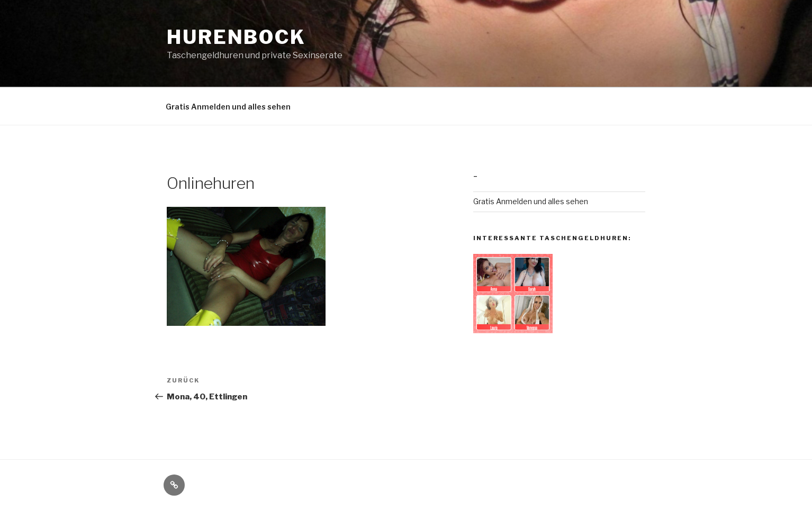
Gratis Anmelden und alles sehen (228, 107)
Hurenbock (236, 37)
